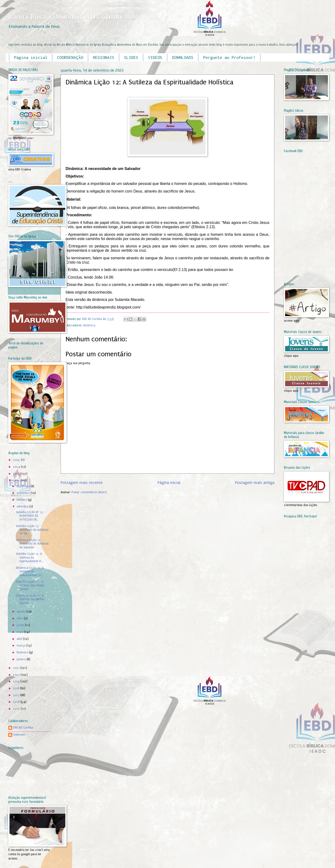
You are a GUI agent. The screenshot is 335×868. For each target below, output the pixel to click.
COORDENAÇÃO (70, 57)
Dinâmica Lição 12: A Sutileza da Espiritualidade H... (30, 571)
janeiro (22, 659)
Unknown (19, 735)
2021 (17, 668)
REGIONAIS (104, 57)
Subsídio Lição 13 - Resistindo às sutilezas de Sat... (32, 530)
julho (20, 618)
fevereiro (23, 652)
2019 (17, 681)
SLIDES (131, 57)
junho (21, 625)
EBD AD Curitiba (23, 728)
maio (20, 632)
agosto (22, 612)
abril (20, 639)
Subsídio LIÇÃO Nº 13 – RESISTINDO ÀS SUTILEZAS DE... (31, 516)
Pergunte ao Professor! (229, 57)
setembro (23, 506)
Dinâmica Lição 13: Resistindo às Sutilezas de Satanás (32, 544)
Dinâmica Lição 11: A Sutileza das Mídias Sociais (30, 599)
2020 (17, 675)
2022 (17, 480)
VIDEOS (155, 57)
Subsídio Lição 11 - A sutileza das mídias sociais (30, 585)
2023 (17, 474)
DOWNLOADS (183, 57)
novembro (24, 493)
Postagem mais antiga (255, 482)
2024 (17, 467)
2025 (17, 460)
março (22, 646)
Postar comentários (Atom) (89, 492)
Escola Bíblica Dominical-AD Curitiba (65, 17)
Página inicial (31, 57)
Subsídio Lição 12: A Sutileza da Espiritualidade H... (29, 557)
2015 (17, 709)
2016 (17, 702)
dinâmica (89, 325)
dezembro (24, 486)
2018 (17, 688)
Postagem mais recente (82, 482)
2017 (17, 695)
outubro (22, 500)
